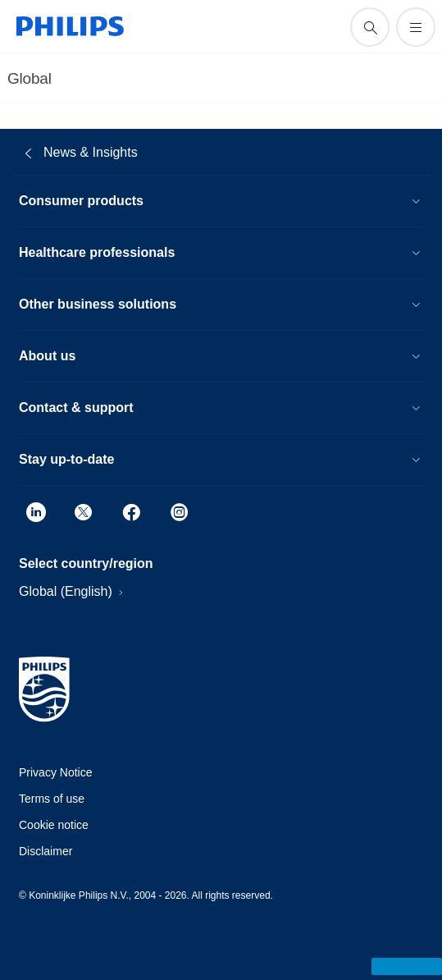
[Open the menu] (416, 27)
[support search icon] (370, 27)
